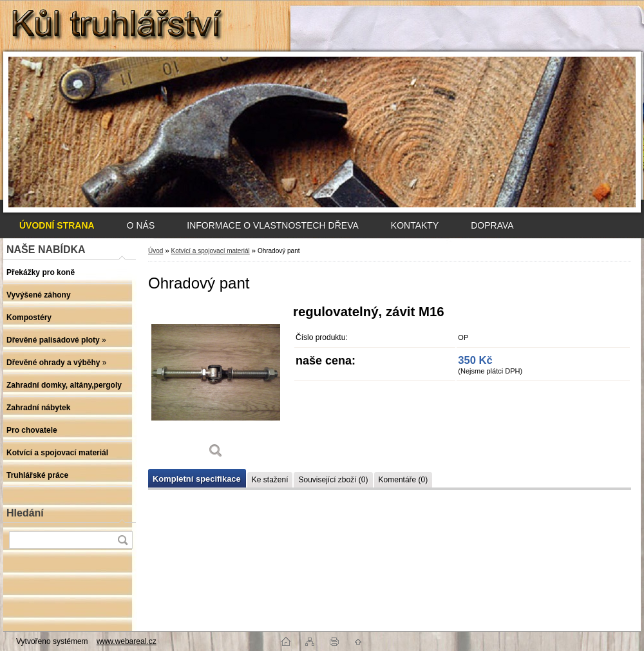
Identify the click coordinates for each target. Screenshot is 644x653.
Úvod (156, 251)
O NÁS (141, 225)
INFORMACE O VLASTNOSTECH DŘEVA (273, 225)
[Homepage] (57, 225)
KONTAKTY (415, 225)
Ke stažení (270, 480)
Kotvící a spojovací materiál (210, 251)
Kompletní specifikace (197, 479)
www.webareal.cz (127, 641)
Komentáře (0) (403, 480)
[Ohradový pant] (216, 386)
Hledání (25, 513)
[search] (122, 540)
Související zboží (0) (333, 480)
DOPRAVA (492, 225)
